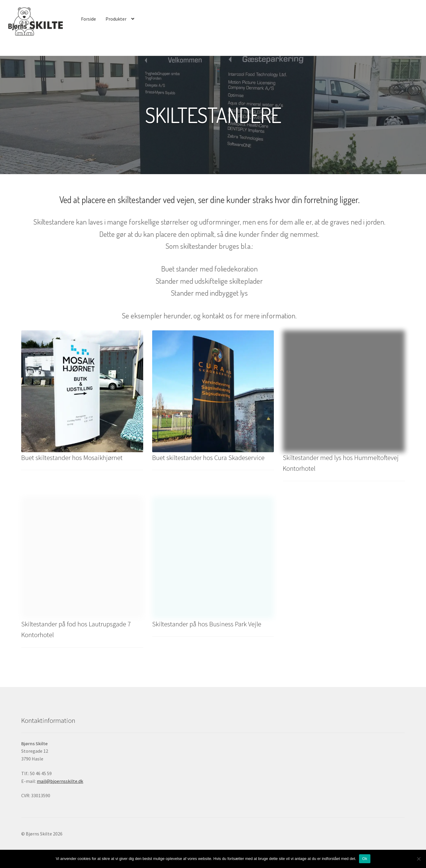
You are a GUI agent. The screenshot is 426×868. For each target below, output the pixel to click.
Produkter (116, 19)
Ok (365, 859)
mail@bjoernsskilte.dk (60, 781)
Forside (88, 19)
